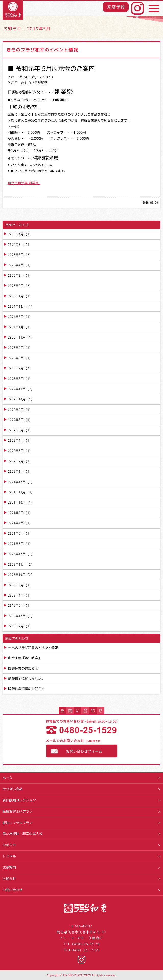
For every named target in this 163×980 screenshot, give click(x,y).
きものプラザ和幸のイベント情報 (42, 50)
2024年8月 (16, 317)
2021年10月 (17, 502)
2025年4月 (16, 265)
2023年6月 (16, 379)
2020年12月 (17, 554)
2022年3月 (16, 451)
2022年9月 (16, 410)
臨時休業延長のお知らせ (26, 689)
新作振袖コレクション (19, 800)
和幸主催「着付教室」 (25, 658)
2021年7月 (16, 523)
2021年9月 (16, 513)
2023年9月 (16, 348)
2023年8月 (16, 358)
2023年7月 (16, 368)
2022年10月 (17, 399)
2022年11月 (17, 389)
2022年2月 (16, 461)
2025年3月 (16, 275)
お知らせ (9, 879)
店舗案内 (9, 867)
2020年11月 (17, 564)
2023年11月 (17, 337)
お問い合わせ (13, 890)
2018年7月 (16, 626)
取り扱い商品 (13, 789)
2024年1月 (16, 327)
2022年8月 (16, 420)
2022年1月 (16, 471)
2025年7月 (16, 244)
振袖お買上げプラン (18, 811)
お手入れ (9, 845)
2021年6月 (16, 533)
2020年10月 (17, 575)
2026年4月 (16, 234)
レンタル (9, 856)
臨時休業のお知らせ (23, 668)
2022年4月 (16, 440)
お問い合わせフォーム (81, 749)
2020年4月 (16, 595)
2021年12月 (17, 482)
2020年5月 (16, 585)
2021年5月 (16, 544)
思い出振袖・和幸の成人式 (22, 834)
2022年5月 (16, 430)
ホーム (8, 778)
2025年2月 (16, 286)
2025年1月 (16, 296)
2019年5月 (16, 605)
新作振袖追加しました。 (26, 679)
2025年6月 (16, 255)
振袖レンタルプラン (18, 823)
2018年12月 (17, 616)
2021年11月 (17, 492)
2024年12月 (17, 306)
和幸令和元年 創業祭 (24, 183)
